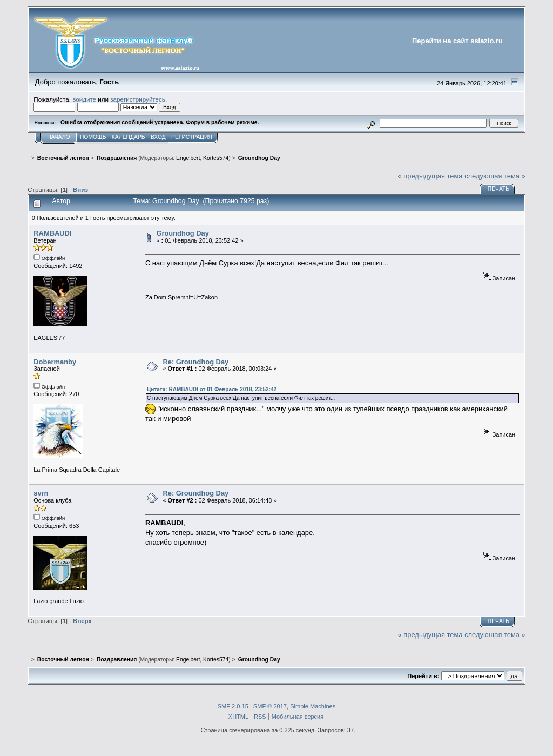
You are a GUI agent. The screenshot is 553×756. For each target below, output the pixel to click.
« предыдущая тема (430, 176)
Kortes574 (216, 158)
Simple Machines (313, 706)
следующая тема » (495, 176)
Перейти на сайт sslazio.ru (457, 41)
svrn (41, 493)
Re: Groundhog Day (195, 362)
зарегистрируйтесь (138, 99)
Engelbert (188, 158)
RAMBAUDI (52, 233)
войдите (84, 99)
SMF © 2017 (270, 706)
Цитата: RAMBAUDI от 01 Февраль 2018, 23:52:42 (212, 389)
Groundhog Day (183, 233)
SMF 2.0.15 (233, 706)
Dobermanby (55, 362)
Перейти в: (423, 676)
